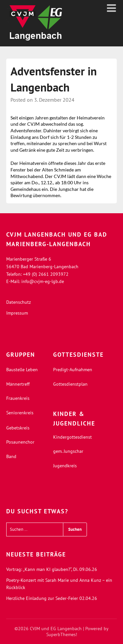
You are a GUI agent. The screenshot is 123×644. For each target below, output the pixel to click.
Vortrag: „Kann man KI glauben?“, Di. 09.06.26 (52, 569)
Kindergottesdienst (72, 437)
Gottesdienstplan (70, 384)
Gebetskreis (18, 428)
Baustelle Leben (22, 370)
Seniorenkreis (20, 413)
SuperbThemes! (62, 634)
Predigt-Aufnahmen (73, 370)
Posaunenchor (20, 442)
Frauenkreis (18, 398)
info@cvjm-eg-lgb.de (43, 281)
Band (11, 456)
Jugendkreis (65, 466)
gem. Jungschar (68, 451)
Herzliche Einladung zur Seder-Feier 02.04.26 (52, 598)
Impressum (17, 313)
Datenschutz (19, 302)
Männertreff (18, 384)
